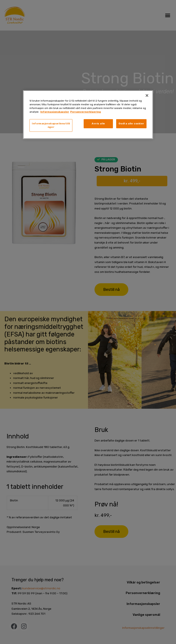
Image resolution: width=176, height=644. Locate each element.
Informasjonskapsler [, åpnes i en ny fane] (55, 112)
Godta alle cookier (131, 124)
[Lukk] (147, 96)
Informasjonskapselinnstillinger (51, 125)
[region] (88, 115)
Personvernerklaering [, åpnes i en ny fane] (86, 112)
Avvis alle (98, 124)
